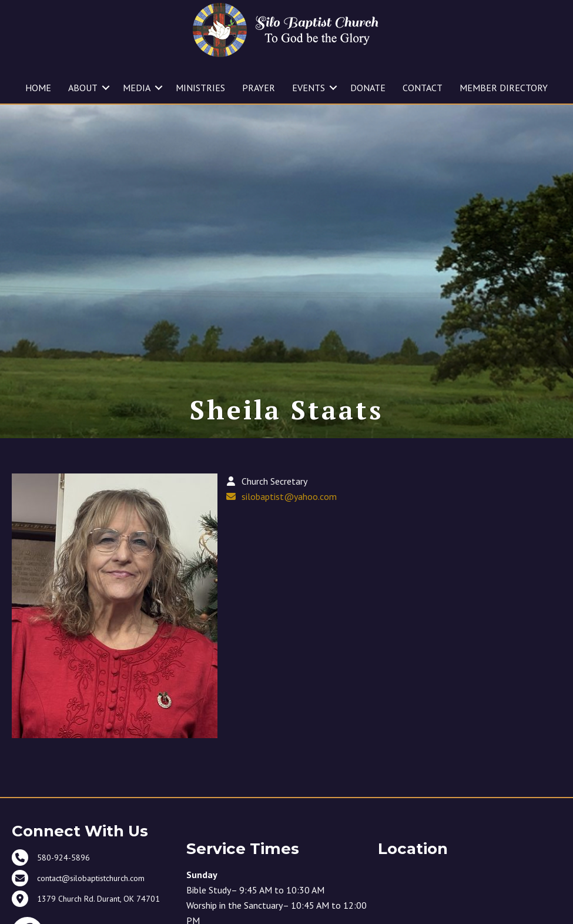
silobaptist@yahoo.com (289, 532)
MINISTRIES (200, 88)
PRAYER (259, 88)
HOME (38, 88)
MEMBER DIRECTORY (504, 88)
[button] (106, 88)
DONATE (368, 88)
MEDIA (137, 88)
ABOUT (83, 88)
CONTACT (423, 88)
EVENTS (309, 88)
